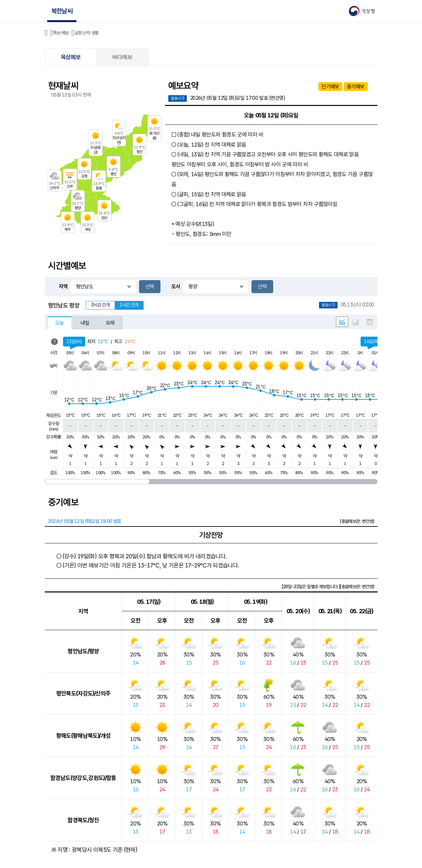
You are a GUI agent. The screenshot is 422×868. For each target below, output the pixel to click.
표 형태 (370, 322)
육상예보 (71, 57)
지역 (63, 286)
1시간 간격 (129, 305)
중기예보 (356, 87)
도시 (176, 286)
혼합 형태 (342, 322)
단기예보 (330, 87)
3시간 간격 (100, 305)
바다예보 (122, 57)
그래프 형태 (356, 322)
